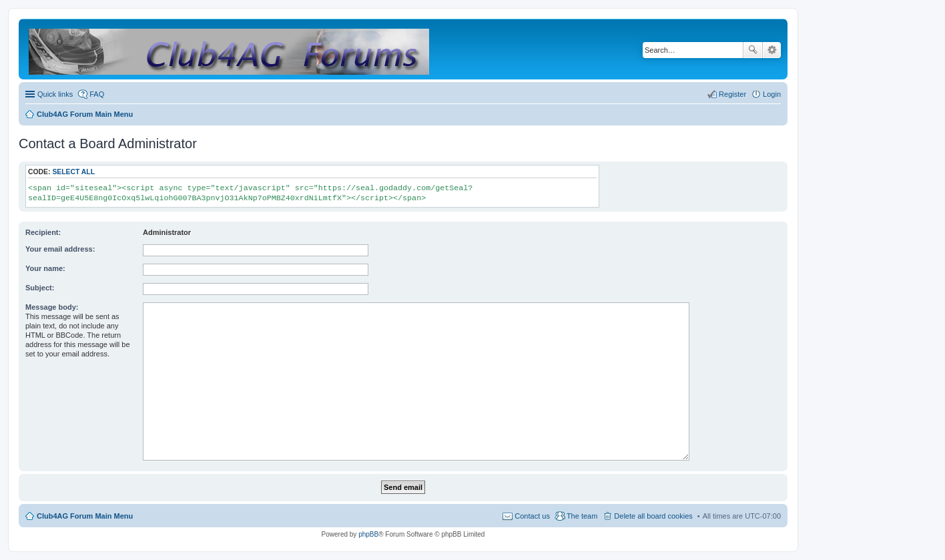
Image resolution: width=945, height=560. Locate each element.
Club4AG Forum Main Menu (85, 516)
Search (753, 50)
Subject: (40, 288)
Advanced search (772, 50)
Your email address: (60, 249)
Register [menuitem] (732, 94)
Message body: (52, 307)
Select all (73, 172)
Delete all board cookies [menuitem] (653, 516)
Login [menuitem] (772, 94)
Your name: (45, 268)
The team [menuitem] (582, 516)
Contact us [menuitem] (532, 516)
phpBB (368, 534)
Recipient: (43, 232)
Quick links (55, 94)
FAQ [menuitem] (97, 94)
